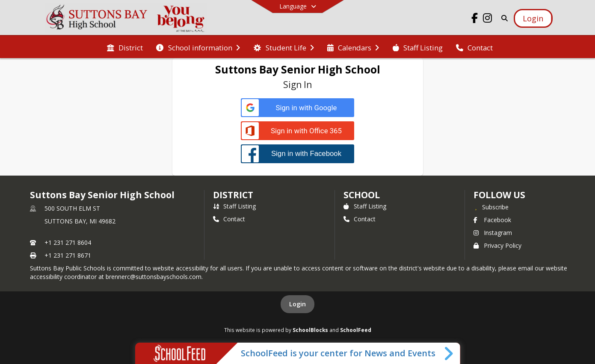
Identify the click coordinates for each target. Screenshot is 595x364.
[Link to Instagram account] (487, 19)
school (362, 195)
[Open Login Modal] (533, 18)
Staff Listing (234, 206)
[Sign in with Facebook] (297, 154)
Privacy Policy (497, 245)
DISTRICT (233, 195)
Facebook (492, 220)
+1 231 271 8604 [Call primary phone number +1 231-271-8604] (68, 242)
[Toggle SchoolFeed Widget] (449, 353)
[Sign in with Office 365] (297, 131)
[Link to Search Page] (503, 18)
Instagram (493, 233)
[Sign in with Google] (297, 108)
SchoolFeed (356, 330)
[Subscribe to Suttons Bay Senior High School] (491, 207)
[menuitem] (125, 47)
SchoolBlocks (310, 330)
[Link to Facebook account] (474, 19)
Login (297, 304)
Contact (229, 219)
